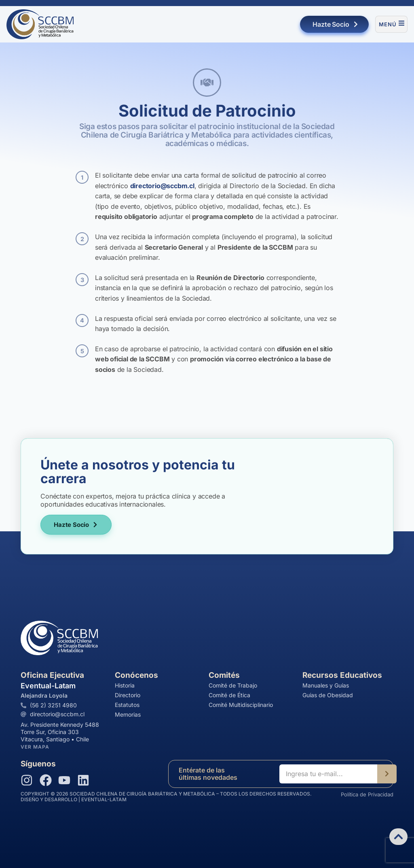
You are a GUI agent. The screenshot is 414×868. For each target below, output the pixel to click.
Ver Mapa (35, 747)
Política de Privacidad (367, 794)
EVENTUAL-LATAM (104, 799)
